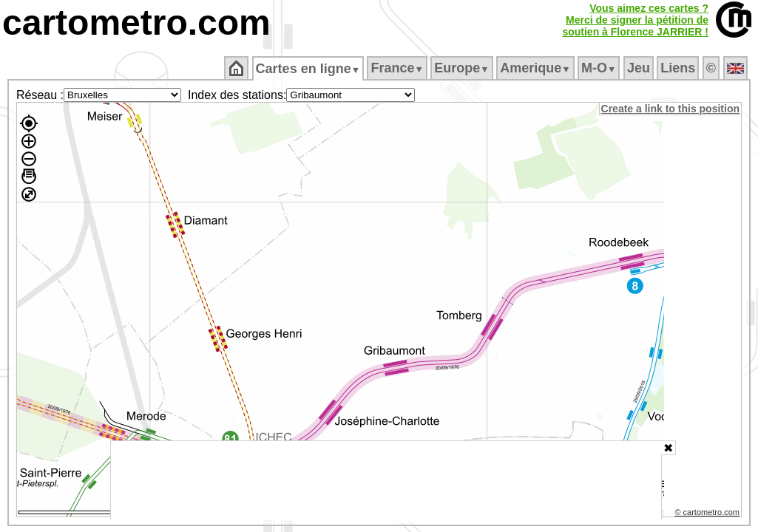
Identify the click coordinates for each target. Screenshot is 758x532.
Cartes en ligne (309, 69)
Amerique (537, 68)
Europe (463, 68)
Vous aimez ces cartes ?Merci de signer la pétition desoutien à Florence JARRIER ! (635, 20)
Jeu (639, 68)
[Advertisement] (386, 480)
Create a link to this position (671, 109)
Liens (679, 68)
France (398, 68)
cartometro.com (136, 23)
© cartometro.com (708, 514)
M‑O (600, 68)
